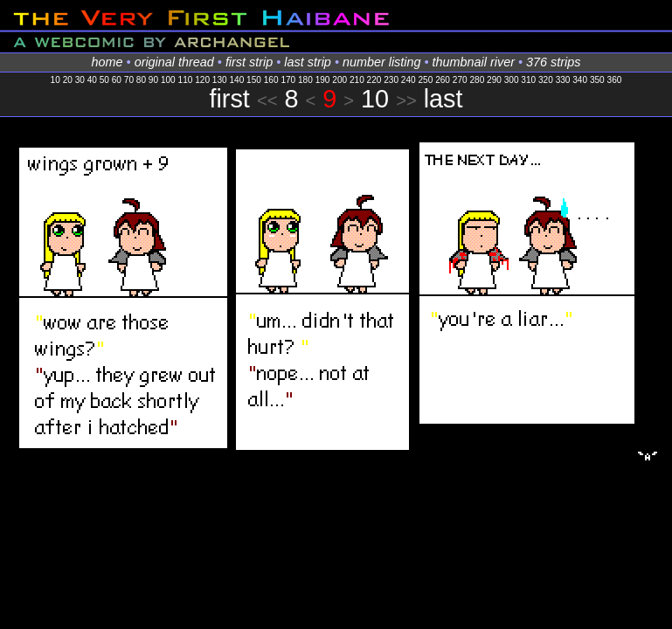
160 (271, 80)
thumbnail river (474, 62)
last (443, 99)
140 (236, 80)
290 (494, 80)
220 (374, 80)
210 (357, 80)
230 (391, 80)
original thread (174, 62)
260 (443, 80)
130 (220, 80)
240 (409, 80)
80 (141, 80)
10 (55, 80)
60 (117, 80)
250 (426, 80)
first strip (249, 62)
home (107, 62)
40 (92, 80)
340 (580, 80)
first (229, 99)
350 (597, 80)
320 (546, 80)
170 (288, 80)
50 (104, 80)
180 (305, 80)
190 (323, 80)
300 (512, 80)
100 (168, 80)
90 (153, 80)
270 (460, 80)
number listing (382, 62)
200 (339, 80)
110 (186, 80)
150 (254, 80)
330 (563, 80)
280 (477, 80)
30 (80, 80)
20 (68, 80)
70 (129, 80)
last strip (308, 62)
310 (528, 80)
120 (202, 80)
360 (615, 80)
